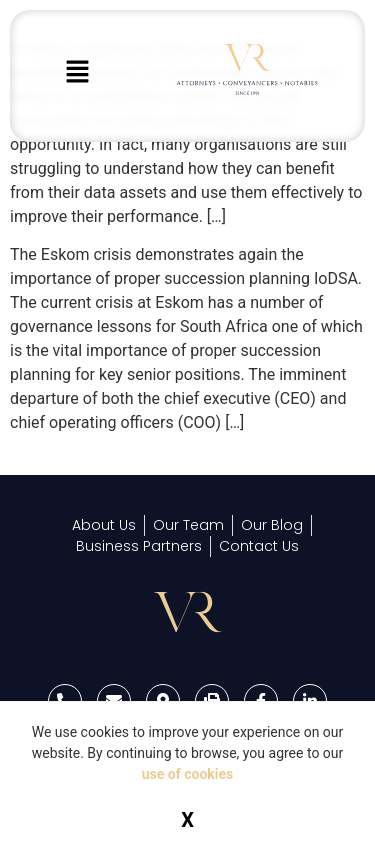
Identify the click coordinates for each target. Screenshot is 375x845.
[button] (77, 73)
